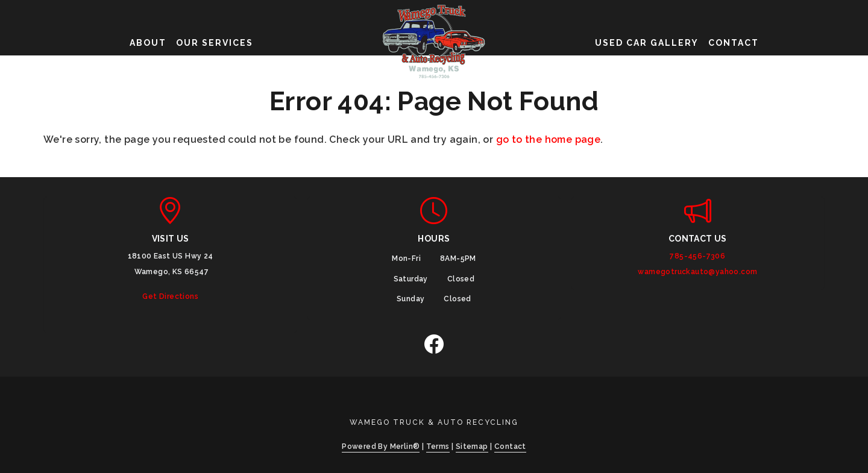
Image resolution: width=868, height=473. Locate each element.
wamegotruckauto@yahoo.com (697, 272)
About (148, 43)
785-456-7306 (697, 256)
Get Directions (170, 296)
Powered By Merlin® (381, 446)
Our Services (215, 43)
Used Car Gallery (647, 43)
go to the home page (549, 139)
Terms (438, 446)
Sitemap (472, 446)
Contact (734, 43)
